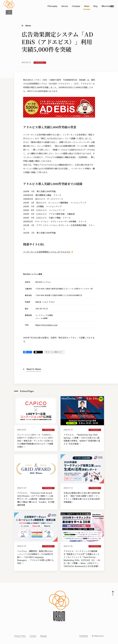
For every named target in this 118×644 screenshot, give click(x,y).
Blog (95, 6)
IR (102, 6)
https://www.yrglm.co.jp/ (46, 325)
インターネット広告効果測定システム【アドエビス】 (47, 252)
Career (110, 6)
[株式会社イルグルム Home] (9, 12)
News (87, 6)
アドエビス (40, 63)
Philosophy (52, 6)
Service (65, 6)
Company (76, 6)
